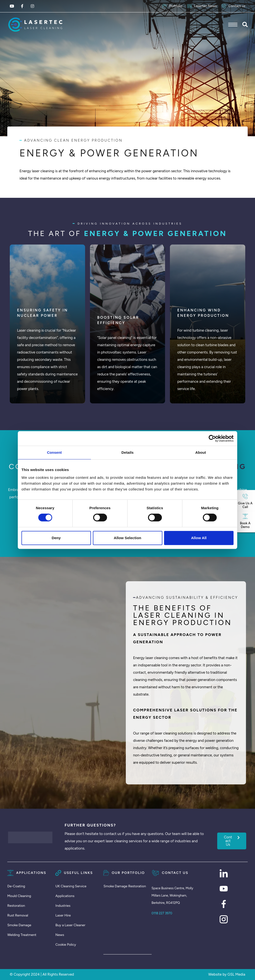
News (60, 935)
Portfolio (172, 6)
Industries (63, 906)
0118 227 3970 (162, 913)
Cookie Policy (66, 945)
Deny (56, 538)
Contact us (233, 6)
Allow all (199, 538)
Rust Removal (18, 915)
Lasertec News (202, 6)
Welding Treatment (22, 935)
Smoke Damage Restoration (125, 886)
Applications (65, 896)
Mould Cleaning (19, 896)
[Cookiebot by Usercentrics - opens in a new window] (212, 438)
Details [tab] (127, 452)
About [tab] (201, 452)
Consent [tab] (54, 452)
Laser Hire (63, 915)
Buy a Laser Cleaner (70, 925)
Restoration (16, 906)
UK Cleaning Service (71, 886)
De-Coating (16, 886)
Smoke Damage (19, 925)
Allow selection (127, 538)
